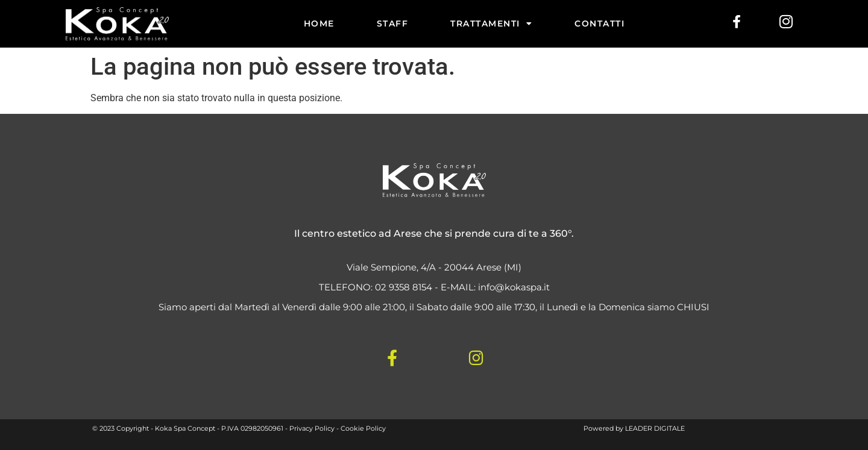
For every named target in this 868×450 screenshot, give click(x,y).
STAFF (393, 23)
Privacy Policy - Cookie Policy (338, 428)
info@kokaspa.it (514, 287)
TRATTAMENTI (491, 23)
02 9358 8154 (404, 287)
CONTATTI (599, 23)
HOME (319, 23)
